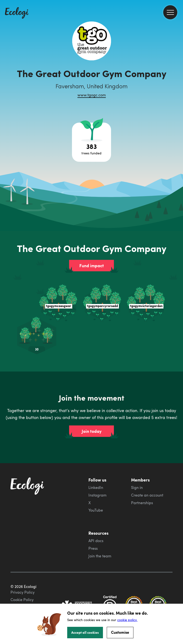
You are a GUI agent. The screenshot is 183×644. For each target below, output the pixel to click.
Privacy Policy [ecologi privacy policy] (23, 592)
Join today (92, 431)
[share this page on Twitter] (178, 78)
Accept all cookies (85, 632)
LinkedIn (96, 487)
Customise (120, 632)
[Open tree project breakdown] (91, 142)
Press (93, 548)
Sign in (137, 487)
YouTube (96, 510)
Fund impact (92, 266)
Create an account (147, 495)
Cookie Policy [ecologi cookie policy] (22, 600)
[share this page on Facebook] (178, 68)
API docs (96, 541)
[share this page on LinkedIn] (178, 88)
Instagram (97, 495)
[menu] (170, 12)
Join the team (100, 556)
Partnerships (142, 503)
